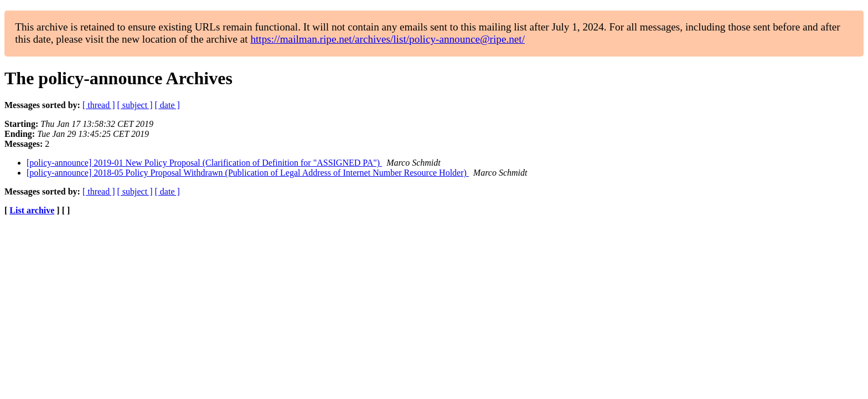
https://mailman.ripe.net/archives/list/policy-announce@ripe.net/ (387, 39)
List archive (32, 210)
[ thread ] (99, 105)
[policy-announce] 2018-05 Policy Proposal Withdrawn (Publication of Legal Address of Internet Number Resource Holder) (248, 173)
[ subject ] (135, 105)
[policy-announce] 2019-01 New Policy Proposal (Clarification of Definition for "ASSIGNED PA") (204, 163)
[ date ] (167, 105)
